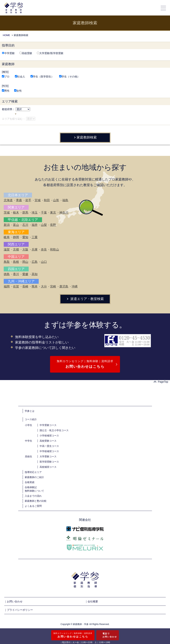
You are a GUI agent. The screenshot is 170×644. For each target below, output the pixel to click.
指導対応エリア (33, 472)
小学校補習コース (49, 436)
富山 (16, 225)
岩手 (28, 200)
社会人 (20, 77)
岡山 (25, 262)
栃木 (16, 213)
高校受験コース (48, 441)
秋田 (47, 200)
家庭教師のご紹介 (34, 477)
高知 (35, 274)
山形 (56, 200)
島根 (16, 262)
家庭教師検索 (85, 137)
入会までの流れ (33, 496)
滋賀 (7, 249)
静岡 (16, 237)
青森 (19, 200)
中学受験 (8, 53)
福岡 (7, 286)
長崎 (25, 286)
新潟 (7, 225)
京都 (16, 249)
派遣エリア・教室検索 (85, 299)
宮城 (38, 200)
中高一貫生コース (49, 446)
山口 (44, 262)
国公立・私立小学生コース (54, 430)
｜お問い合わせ (13, 601)
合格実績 (30, 482)
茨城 (7, 213)
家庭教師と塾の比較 (36, 501)
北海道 (8, 200)
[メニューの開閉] (163, 8)
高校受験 (26, 53)
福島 (65, 200)
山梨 (44, 225)
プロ (6, 77)
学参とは (30, 411)
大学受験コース (48, 456)
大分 (44, 286)
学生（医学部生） (42, 77)
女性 (18, 91)
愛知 (25, 237)
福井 (35, 225)
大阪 (25, 249)
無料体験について (34, 491)
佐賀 (16, 286)
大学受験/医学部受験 (50, 53)
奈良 (44, 249)
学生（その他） (69, 77)
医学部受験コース (49, 462)
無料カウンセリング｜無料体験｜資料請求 (85, 364)
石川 (25, 225)
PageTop (161, 382)
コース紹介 (31, 419)
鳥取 (7, 262)
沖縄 (75, 286)
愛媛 (25, 274)
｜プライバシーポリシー (19, 610)
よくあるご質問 (33, 506)
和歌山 (54, 249)
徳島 (7, 274)
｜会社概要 (92, 601)
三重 (35, 237)
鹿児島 (64, 286)
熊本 (35, 286)
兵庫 (35, 249)
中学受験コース (48, 425)
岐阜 (7, 237)
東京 (53, 213)
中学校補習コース (49, 451)
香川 (16, 274)
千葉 (44, 213)
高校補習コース (48, 467)
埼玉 (35, 213)
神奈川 (64, 213)
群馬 (25, 213)
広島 (35, 262)
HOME (6, 35)
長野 (53, 225)
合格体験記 (31, 487)
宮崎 (53, 286)
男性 (6, 91)
